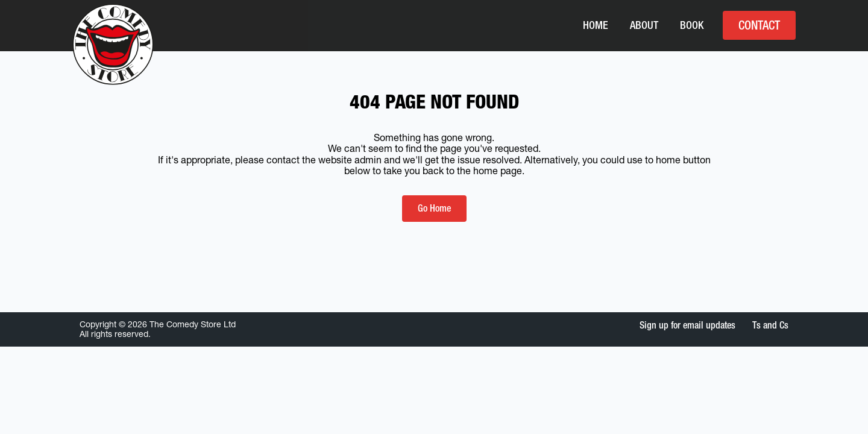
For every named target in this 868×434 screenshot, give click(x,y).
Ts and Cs (770, 325)
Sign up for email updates (687, 325)
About (644, 25)
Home (596, 25)
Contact (759, 25)
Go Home (434, 208)
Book (692, 25)
